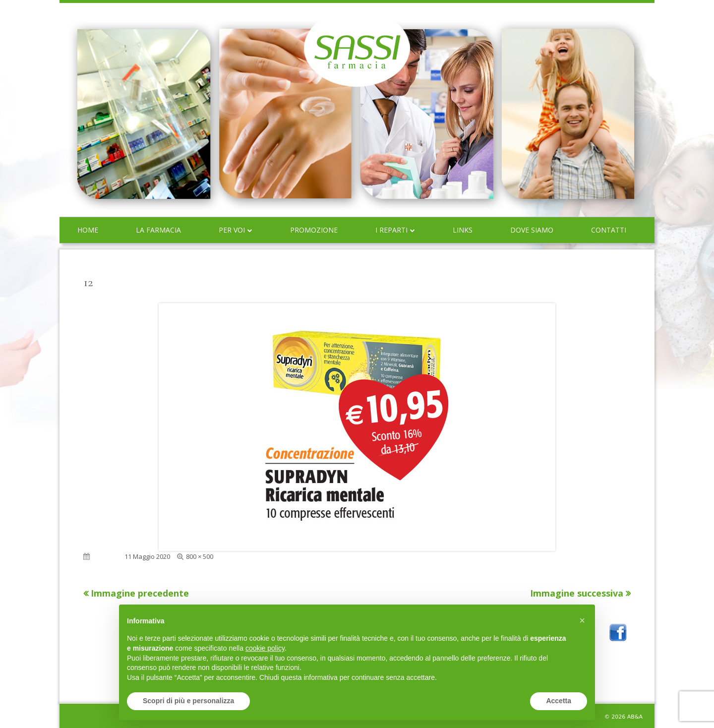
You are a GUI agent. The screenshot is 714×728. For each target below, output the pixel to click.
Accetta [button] (559, 701)
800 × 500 (200, 556)
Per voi (232, 230)
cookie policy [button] (265, 648)
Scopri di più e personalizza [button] (188, 701)
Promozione (314, 230)
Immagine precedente (140, 593)
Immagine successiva (577, 593)
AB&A (635, 717)
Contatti (609, 230)
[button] (582, 620)
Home (88, 230)
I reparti (391, 230)
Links (463, 230)
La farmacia (158, 230)
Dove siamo (532, 230)
